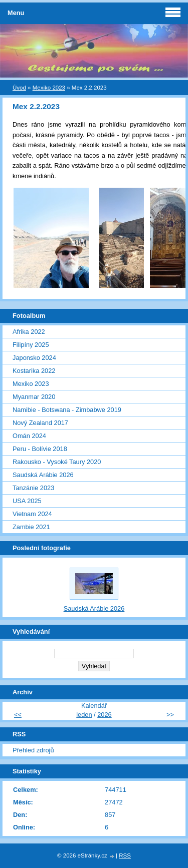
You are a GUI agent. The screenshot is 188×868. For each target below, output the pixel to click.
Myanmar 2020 (34, 397)
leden (84, 715)
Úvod (19, 88)
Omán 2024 (29, 436)
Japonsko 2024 (34, 358)
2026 (104, 715)
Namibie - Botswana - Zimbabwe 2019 (67, 410)
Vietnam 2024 (32, 514)
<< (18, 715)
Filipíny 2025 (31, 345)
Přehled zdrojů (33, 750)
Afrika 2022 (29, 332)
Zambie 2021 (31, 527)
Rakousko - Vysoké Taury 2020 (57, 462)
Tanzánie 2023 (33, 488)
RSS (125, 855)
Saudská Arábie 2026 (43, 475)
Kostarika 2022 (34, 371)
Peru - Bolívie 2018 (40, 449)
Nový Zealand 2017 (40, 423)
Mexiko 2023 (49, 88)
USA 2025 (27, 501)
